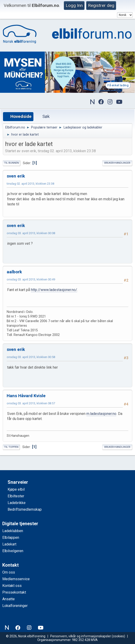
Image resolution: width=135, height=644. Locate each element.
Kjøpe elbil (16, 489)
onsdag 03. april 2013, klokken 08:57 (31, 403)
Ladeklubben (13, 531)
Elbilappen (11, 538)
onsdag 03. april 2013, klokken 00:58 (31, 357)
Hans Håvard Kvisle (26, 396)
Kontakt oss (12, 586)
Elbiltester (16, 496)
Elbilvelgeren (13, 551)
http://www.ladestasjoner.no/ (54, 290)
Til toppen (11, 447)
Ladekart (9, 544)
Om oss (9, 572)
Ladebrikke (17, 503)
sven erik (16, 176)
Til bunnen (12, 163)
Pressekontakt (14, 592)
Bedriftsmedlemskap (25, 509)
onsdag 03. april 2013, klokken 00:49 (31, 279)
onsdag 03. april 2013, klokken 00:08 (31, 233)
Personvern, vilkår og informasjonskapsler (81, 636)
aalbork (14, 272)
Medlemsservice (16, 579)
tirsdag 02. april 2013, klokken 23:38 (30, 184)
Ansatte (9, 599)
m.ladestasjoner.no (101, 414)
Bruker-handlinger (117, 163)
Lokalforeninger (15, 606)
